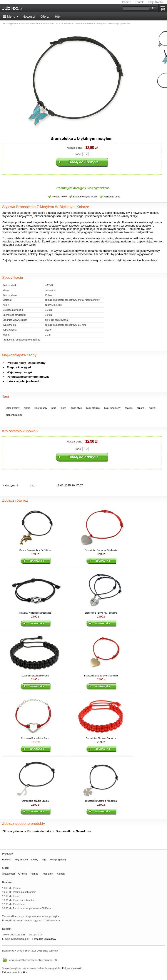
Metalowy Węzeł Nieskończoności (35, 613)
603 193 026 (18, 935)
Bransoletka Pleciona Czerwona (101, 738)
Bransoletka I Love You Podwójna (101, 613)
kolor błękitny (93, 408)
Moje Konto (155, 2)
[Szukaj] (136, 8)
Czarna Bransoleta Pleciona (35, 676)
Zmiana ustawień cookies (15, 972)
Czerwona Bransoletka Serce (35, 738)
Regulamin (47, 874)
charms (129, 408)
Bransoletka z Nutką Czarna (35, 801)
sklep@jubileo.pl (19, 939)
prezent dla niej (14, 415)
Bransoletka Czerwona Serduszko (101, 550)
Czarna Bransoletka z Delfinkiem (35, 550)
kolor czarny (41, 408)
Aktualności (8, 874)
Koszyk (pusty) (58, 860)
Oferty (45, 16)
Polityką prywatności (72, 968)
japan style (76, 408)
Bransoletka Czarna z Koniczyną (101, 801)
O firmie (23, 874)
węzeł (152, 408)
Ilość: (78, 154)
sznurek (141, 408)
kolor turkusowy (112, 408)
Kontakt (140, 2)
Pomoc (127, 2)
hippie (27, 408)
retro (54, 408)
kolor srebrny (13, 408)
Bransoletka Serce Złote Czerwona (101, 676)
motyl (63, 408)
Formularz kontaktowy (44, 939)
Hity (58, 16)
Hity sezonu (21, 860)
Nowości (29, 16)
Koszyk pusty (164, 8)
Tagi (44, 860)
